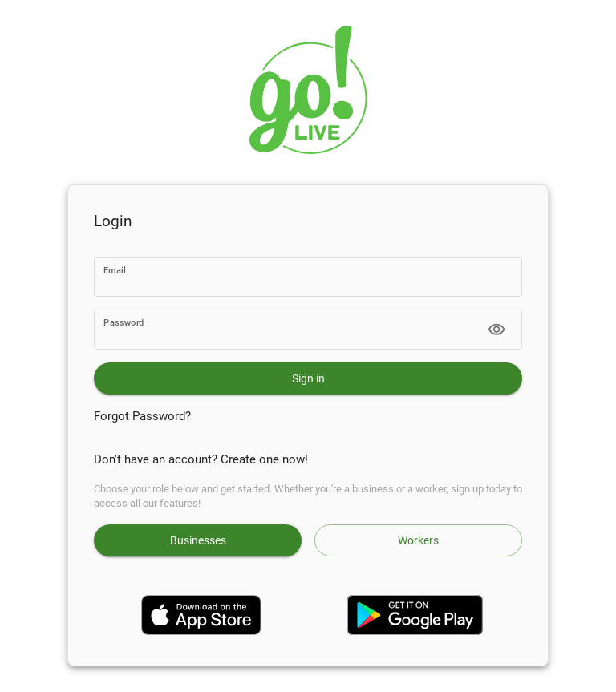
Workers (418, 540)
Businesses (198, 540)
